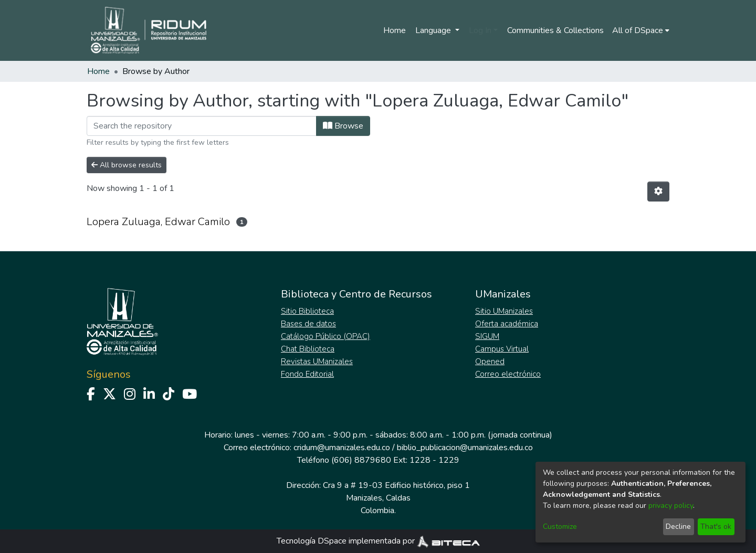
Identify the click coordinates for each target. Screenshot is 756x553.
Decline (678, 527)
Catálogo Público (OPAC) (325, 336)
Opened (490, 361)
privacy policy (671, 506)
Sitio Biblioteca (307, 311)
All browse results (127, 165)
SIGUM (487, 336)
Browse (343, 126)
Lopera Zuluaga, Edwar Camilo (158, 222)
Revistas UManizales (317, 361)
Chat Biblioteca (308, 349)
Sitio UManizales (504, 311)
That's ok (716, 527)
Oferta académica (507, 324)
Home (395, 30)
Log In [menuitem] (480, 30)
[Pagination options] (658, 192)
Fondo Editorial (307, 374)
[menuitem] (641, 30)
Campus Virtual (502, 349)
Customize (560, 527)
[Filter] (202, 126)
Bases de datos (308, 324)
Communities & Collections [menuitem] (555, 30)
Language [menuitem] (434, 30)
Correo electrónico (508, 374)
